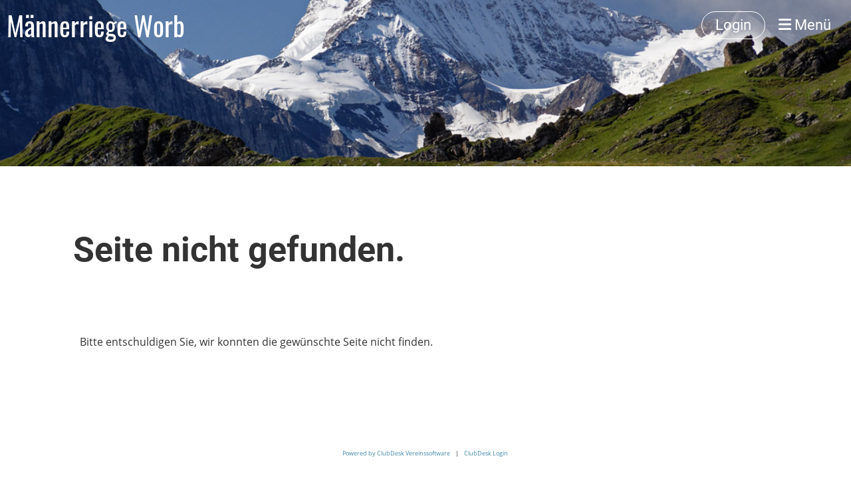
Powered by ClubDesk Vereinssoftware (396, 453)
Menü (805, 25)
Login (733, 25)
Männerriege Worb (96, 25)
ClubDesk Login (486, 453)
